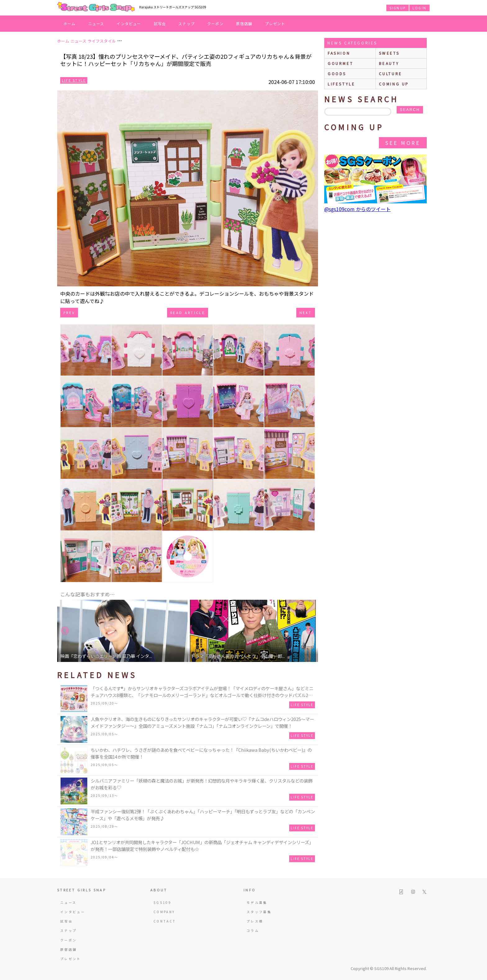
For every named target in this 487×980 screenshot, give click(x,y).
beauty (389, 63)
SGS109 (162, 902)
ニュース (96, 23)
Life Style (74, 80)
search (410, 110)
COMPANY (164, 912)
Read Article (188, 312)
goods (337, 74)
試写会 (160, 23)
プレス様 (255, 921)
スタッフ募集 (259, 912)
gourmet (340, 63)
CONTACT (165, 921)
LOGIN (419, 8)
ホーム (70, 23)
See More (403, 143)
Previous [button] (65, 631)
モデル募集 (257, 902)
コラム (253, 930)
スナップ (187, 23)
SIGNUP (398, 8)
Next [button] (310, 631)
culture (391, 74)
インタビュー (129, 23)
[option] (122, 631)
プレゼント (275, 23)
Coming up (394, 84)
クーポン (215, 23)
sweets (389, 53)
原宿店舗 (244, 23)
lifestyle (341, 84)
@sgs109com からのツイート (357, 209)
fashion (339, 53)
